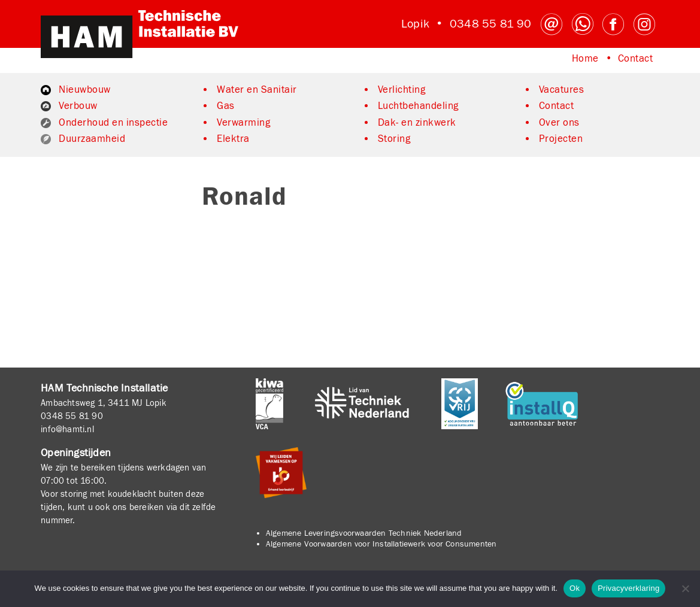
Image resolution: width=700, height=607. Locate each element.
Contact (636, 59)
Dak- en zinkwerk (417, 123)
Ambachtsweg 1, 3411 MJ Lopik (104, 403)
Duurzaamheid (92, 139)
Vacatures (562, 90)
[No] (685, 588)
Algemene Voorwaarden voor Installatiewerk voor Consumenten (381, 544)
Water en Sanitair (257, 90)
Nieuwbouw (85, 90)
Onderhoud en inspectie (113, 123)
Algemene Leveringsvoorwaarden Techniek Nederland (364, 533)
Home (585, 59)
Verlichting (402, 90)
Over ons (559, 123)
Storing (394, 139)
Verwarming (243, 123)
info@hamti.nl (67, 429)
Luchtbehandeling (418, 106)
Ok (575, 588)
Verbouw (78, 106)
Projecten (561, 139)
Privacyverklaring (628, 588)
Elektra (233, 139)
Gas (226, 106)
